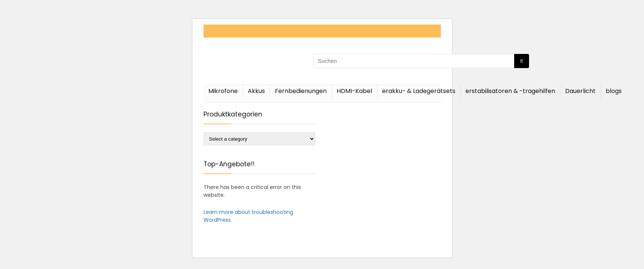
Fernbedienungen (301, 91)
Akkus (256, 91)
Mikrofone (223, 91)
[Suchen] (521, 61)
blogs (614, 91)
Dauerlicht (580, 91)
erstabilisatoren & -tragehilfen (510, 91)
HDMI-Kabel (354, 91)
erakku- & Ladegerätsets (419, 91)
